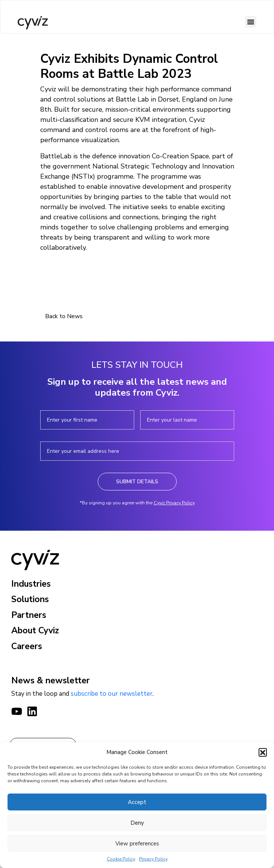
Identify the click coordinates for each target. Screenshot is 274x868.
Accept (137, 802)
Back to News (64, 316)
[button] (263, 752)
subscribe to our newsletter (112, 694)
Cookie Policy (121, 859)
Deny (137, 823)
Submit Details (137, 482)
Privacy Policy (153, 859)
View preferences (137, 844)
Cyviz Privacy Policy (174, 503)
